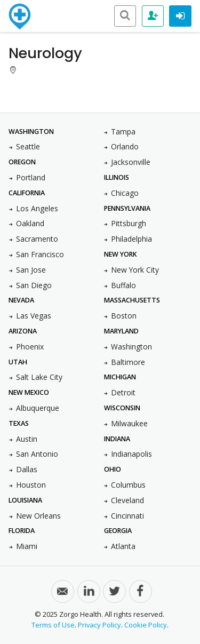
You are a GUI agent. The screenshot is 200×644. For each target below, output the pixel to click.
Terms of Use (53, 625)
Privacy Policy (99, 625)
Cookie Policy (146, 625)
